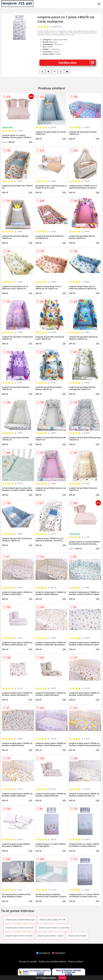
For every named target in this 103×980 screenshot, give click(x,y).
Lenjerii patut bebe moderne (19, 928)
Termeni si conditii (28, 962)
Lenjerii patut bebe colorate (19, 936)
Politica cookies (76, 962)
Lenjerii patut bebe (77, 936)
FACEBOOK (43, 953)
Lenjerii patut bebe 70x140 (52, 920)
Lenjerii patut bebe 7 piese (50, 936)
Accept (62, 978)
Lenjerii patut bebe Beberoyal (20, 920)
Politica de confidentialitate (52, 962)
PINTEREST (59, 953)
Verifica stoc (77, 63)
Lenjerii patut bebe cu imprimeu (54, 928)
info (31, 142)
